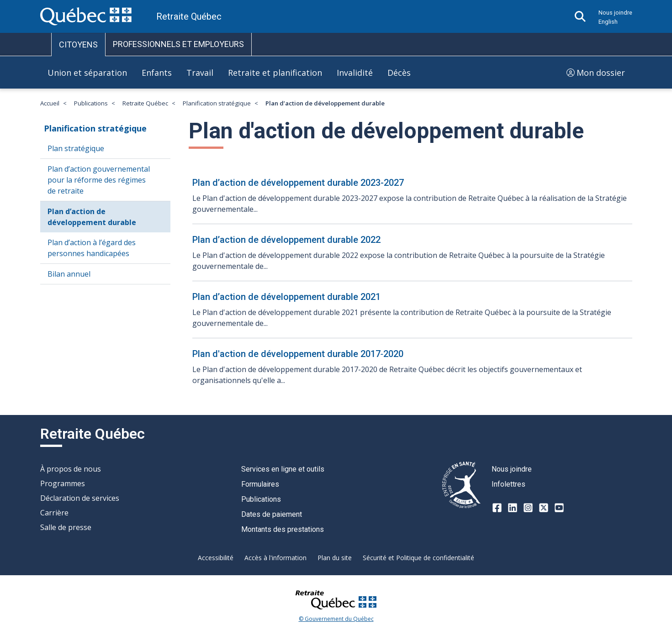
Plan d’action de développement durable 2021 (286, 297)
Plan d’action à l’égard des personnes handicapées (92, 248)
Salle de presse (66, 527)
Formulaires (260, 484)
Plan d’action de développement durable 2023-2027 (298, 183)
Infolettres (508, 484)
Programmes (63, 483)
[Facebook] (497, 508)
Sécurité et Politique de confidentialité (418, 558)
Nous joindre (615, 13)
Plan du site (335, 558)
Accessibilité (216, 558)
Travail (200, 73)
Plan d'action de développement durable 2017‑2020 (298, 354)
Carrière (54, 513)
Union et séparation (87, 73)
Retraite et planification (275, 73)
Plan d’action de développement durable (92, 217)
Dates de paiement (272, 514)
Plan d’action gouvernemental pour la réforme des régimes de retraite (99, 180)
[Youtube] (559, 508)
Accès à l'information (275, 558)
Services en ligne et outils (283, 469)
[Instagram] (528, 508)
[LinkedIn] (513, 508)
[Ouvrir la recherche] (580, 16)
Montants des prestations (283, 529)
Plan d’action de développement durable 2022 (286, 240)
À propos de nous (71, 469)
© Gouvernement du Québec (336, 619)
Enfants (157, 73)
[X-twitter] (544, 508)
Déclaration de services (80, 498)
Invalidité (355, 73)
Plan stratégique (76, 148)
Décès (399, 73)
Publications (91, 103)
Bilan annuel (69, 274)
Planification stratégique (217, 103)
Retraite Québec (145, 103)
